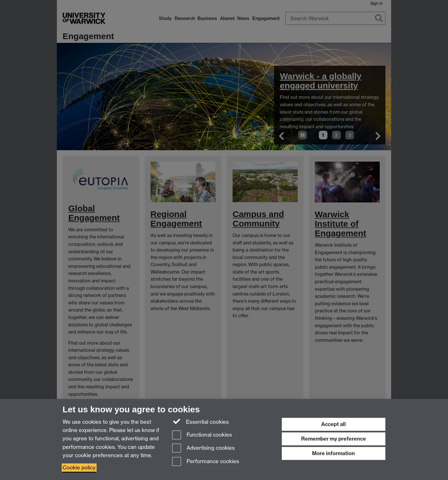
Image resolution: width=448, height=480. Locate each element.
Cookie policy (79, 468)
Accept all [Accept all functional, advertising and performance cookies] (333, 424)
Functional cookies (202, 435)
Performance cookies (206, 462)
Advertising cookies (203, 448)
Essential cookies (200, 421)
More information (333, 453)
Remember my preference (334, 439)
